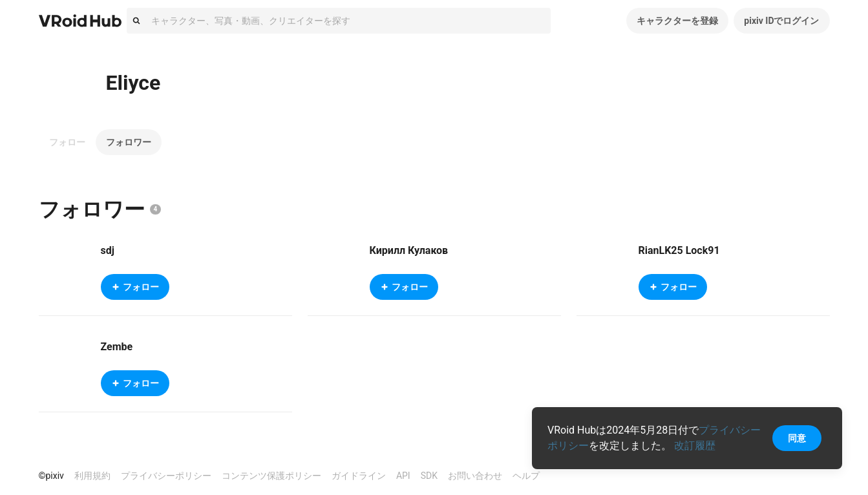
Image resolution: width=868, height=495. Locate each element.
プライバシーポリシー (166, 476)
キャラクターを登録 (677, 21)
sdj (108, 250)
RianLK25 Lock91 (679, 250)
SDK (429, 476)
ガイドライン (359, 476)
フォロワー (129, 142)
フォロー (67, 142)
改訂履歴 (695, 446)
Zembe (117, 347)
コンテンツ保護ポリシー (271, 476)
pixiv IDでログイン (781, 21)
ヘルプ (526, 476)
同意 (797, 438)
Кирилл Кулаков (409, 250)
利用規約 (92, 476)
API (403, 476)
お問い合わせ (475, 476)
